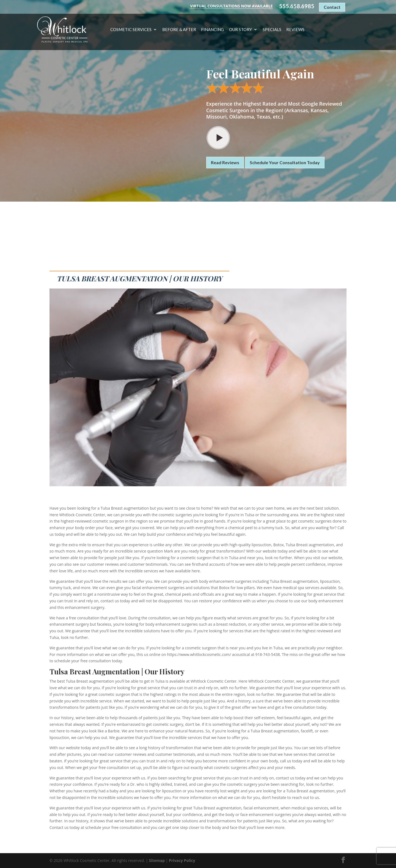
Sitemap (157, 860)
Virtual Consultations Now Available (231, 6)
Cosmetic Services (131, 30)
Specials (272, 30)
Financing (212, 30)
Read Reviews (225, 162)
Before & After (179, 30)
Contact (332, 7)
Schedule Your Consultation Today (285, 162)
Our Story (240, 30)
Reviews (295, 30)
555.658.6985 (297, 6)
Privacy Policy (182, 860)
